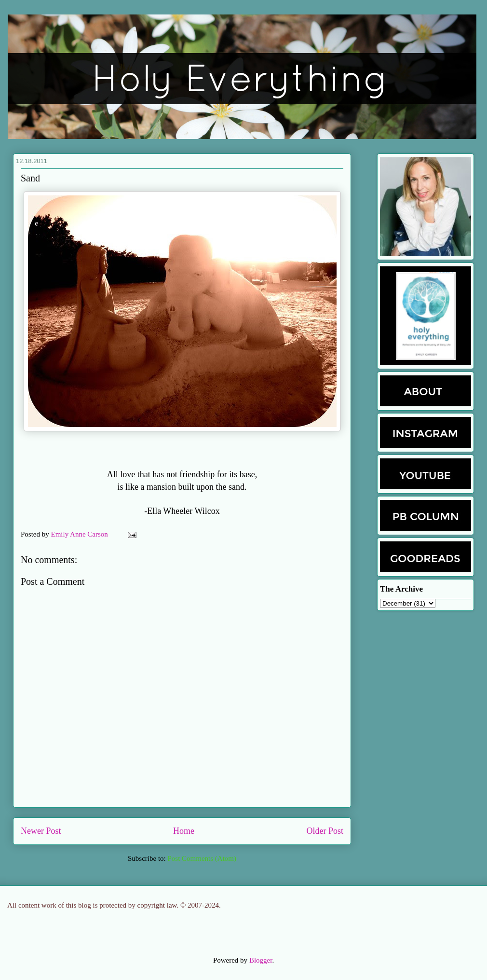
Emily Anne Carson (81, 534)
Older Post (325, 831)
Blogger (261, 960)
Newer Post (41, 831)
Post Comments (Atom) (202, 858)
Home (184, 831)
